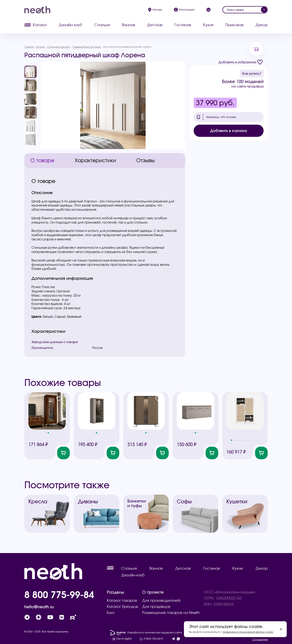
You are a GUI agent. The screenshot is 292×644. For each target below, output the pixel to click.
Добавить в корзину (229, 131)
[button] (46, 433)
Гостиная (183, 25)
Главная (29, 47)
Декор (262, 25)
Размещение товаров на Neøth (171, 613)
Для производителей (161, 600)
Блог (111, 613)
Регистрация (184, 10)
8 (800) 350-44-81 (154, 639)
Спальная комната (59, 47)
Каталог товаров (122, 600)
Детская (155, 25)
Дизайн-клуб (70, 25)
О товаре (42, 160)
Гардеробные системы (87, 47)
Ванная (128, 25)
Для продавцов (156, 607)
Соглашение (260, 639)
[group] (113, 105)
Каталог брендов (122, 607)
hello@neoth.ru (39, 607)
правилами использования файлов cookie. (248, 632)
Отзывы (145, 160)
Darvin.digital (124, 639)
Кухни (238, 568)
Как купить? (252, 73)
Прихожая (234, 25)
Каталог (36, 25)
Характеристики (95, 160)
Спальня (102, 25)
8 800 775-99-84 (59, 594)
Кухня (208, 25)
